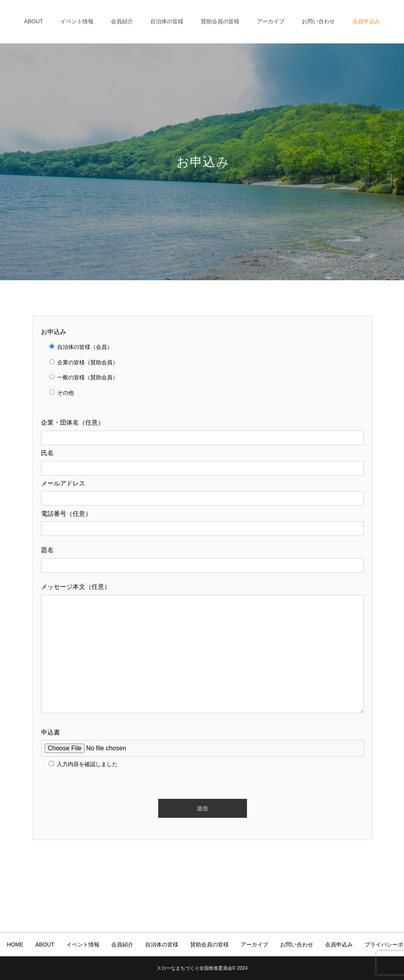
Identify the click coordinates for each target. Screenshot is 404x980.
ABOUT (34, 21)
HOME (15, 944)
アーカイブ (271, 21)
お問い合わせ (318, 21)
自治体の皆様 (167, 21)
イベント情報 (77, 21)
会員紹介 (122, 21)
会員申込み (366, 21)
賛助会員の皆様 (220, 21)
